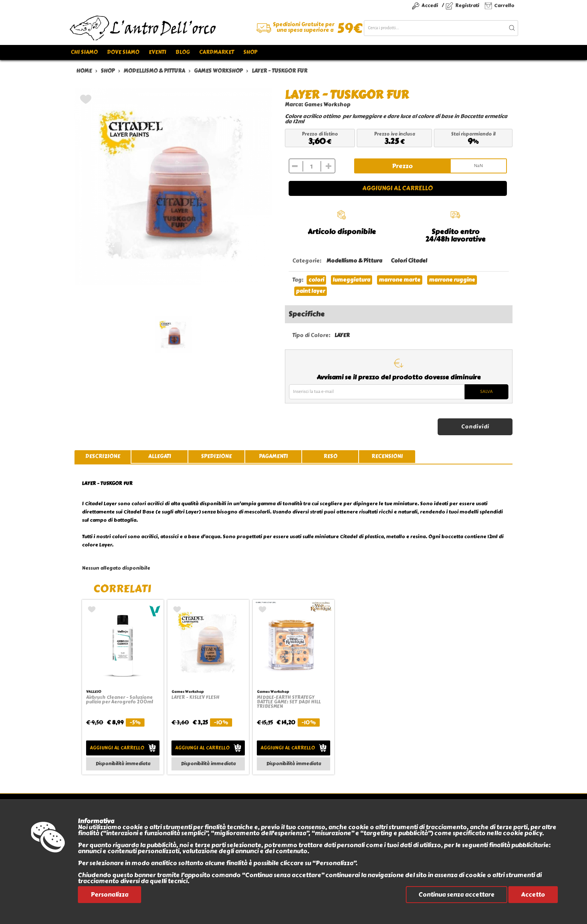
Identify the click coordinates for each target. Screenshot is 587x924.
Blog (183, 52)
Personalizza (110, 895)
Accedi (430, 5)
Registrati (467, 5)
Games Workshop (327, 105)
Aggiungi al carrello (398, 188)
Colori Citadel (409, 261)
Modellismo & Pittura (354, 261)
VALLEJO (94, 692)
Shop (250, 52)
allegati (160, 456)
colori (316, 280)
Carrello (504, 5)
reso (330, 456)
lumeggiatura (352, 280)
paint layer (311, 291)
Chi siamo (84, 52)
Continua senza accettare (457, 895)
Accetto (533, 895)
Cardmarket (217, 52)
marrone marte (400, 280)
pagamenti (273, 456)
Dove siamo (123, 52)
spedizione (216, 456)
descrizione (103, 456)
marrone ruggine (452, 280)
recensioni (387, 456)
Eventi (157, 52)
